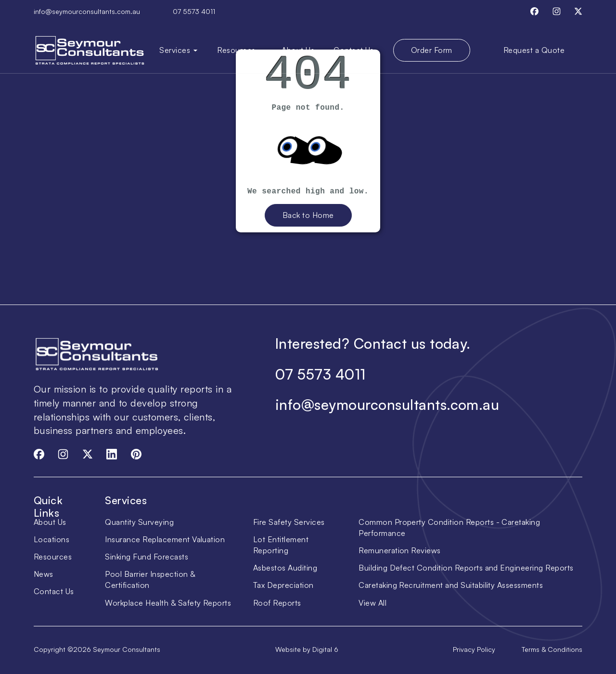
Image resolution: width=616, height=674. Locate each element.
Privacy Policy (474, 649)
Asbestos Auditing (285, 568)
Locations (51, 539)
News (44, 574)
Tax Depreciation (283, 585)
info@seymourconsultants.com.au (87, 11)
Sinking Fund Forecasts (147, 557)
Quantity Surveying (139, 522)
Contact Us (354, 50)
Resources (53, 557)
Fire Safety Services (289, 522)
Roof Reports (277, 603)
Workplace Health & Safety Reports (168, 603)
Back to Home (308, 215)
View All (372, 603)
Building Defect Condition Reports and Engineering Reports (466, 568)
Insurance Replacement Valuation (165, 539)
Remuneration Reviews (400, 550)
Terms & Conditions (552, 649)
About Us (298, 50)
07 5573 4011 (194, 11)
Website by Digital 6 (307, 649)
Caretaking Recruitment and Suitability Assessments (451, 585)
